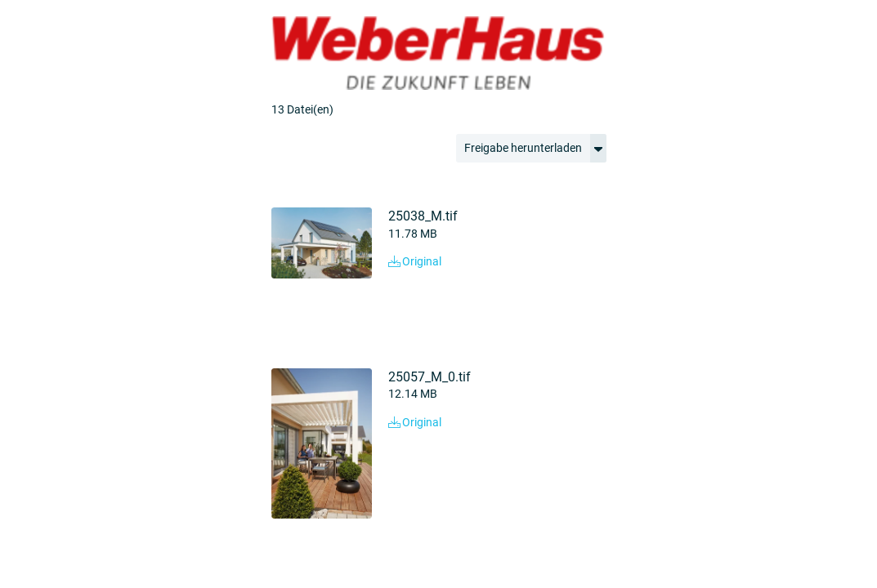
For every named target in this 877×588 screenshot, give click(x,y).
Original (415, 261)
